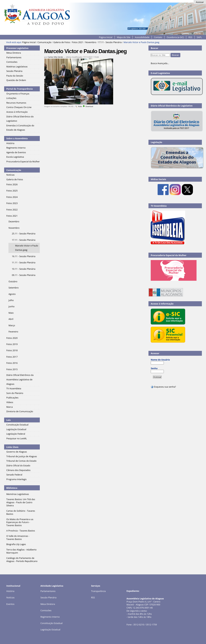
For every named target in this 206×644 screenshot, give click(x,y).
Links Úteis (12, 447)
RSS (190, 37)
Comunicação (45, 42)
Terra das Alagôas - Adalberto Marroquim (21, 551)
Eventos (10, 604)
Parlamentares (48, 591)
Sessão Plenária (48, 597)
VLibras (197, 33)
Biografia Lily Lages (16, 544)
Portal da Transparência (20, 89)
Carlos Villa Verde (55, 57)
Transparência (98, 591)
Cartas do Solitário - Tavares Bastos (21, 512)
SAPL (199, 37)
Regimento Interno (50, 617)
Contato (158, 37)
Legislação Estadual (50, 630)
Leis (9, 420)
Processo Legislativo (17, 48)
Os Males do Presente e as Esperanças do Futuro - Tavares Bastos (20, 522)
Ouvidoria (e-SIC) (175, 37)
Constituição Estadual (51, 623)
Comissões (46, 610)
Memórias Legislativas (18, 494)
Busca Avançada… (160, 63)
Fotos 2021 (78, 42)
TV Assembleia (159, 206)
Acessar (200, 2)
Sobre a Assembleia (17, 138)
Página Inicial (106, 37)
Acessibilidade (142, 37)
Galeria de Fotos (62, 42)
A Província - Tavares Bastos (21, 531)
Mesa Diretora (48, 604)
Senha (154, 368)
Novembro (91, 42)
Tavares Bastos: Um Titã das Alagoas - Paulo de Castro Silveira (21, 502)
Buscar (154, 48)
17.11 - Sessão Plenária (110, 42)
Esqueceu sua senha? (163, 387)
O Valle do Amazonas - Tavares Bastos (18, 537)
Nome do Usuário (160, 360)
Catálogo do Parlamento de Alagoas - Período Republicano (22, 560)
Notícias (11, 597)
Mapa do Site (124, 37)
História (10, 591)
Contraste (187, 33)
